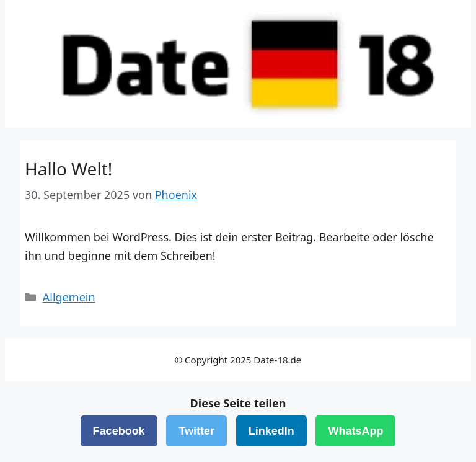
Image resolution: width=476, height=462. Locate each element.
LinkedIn (271, 431)
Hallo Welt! (68, 169)
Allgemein (69, 297)
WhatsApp (355, 431)
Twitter (196, 431)
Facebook (119, 431)
